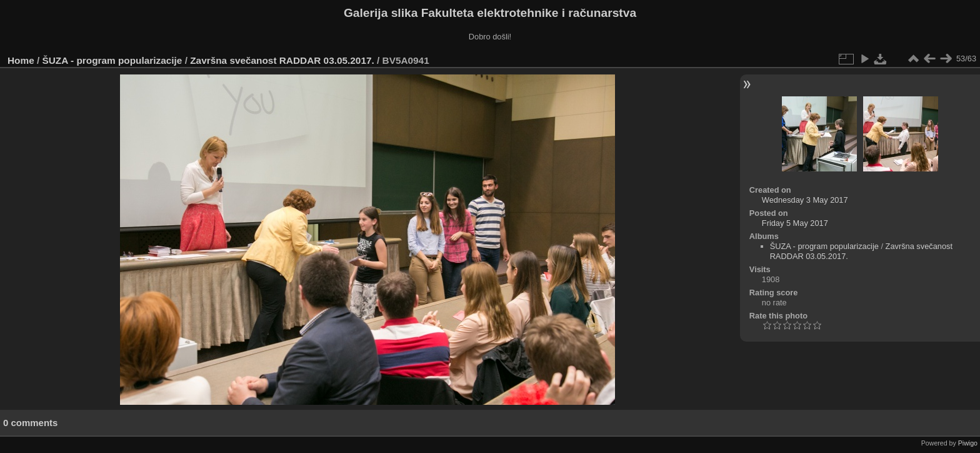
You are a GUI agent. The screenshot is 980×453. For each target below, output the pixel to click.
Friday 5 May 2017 (795, 223)
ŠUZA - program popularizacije (112, 60)
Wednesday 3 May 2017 (805, 200)
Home (21, 60)
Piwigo (968, 443)
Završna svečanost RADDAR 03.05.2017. (282, 60)
